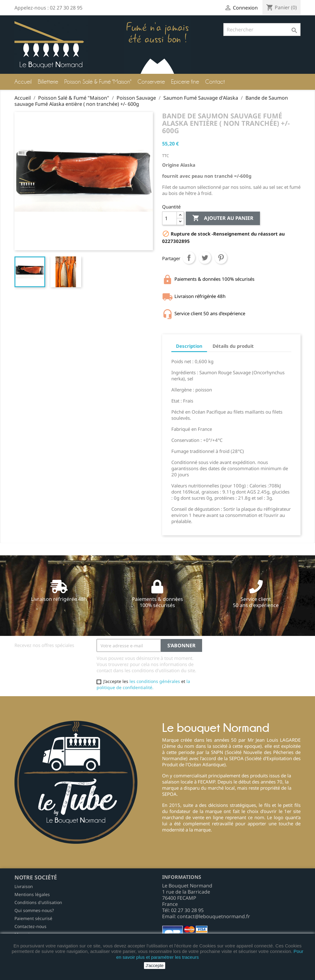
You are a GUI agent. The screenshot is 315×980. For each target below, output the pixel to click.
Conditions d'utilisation (38, 902)
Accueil (23, 82)
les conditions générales (155, 681)
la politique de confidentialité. (143, 684)
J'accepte (155, 966)
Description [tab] (189, 346)
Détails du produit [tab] (233, 346)
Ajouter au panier (223, 218)
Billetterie (48, 82)
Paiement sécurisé (33, 918)
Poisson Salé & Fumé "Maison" (98, 82)
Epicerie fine (185, 82)
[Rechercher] (262, 30)
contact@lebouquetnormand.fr (214, 916)
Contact (215, 82)
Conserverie (151, 82)
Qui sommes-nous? (34, 910)
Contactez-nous (30, 926)
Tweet (205, 258)
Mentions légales (32, 894)
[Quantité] (169, 218)
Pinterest (221, 258)
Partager (189, 258)
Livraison (24, 886)
